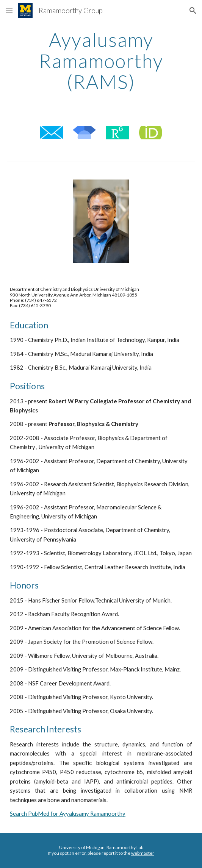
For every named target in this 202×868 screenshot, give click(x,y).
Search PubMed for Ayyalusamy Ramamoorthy (68, 814)
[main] (101, 61)
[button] (9, 10)
